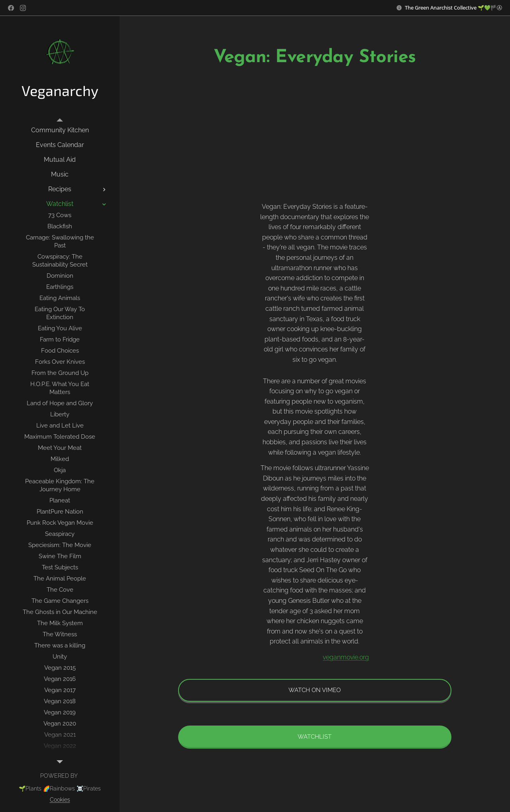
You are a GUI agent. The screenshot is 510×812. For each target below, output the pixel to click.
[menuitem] (60, 130)
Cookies (60, 800)
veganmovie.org (346, 657)
